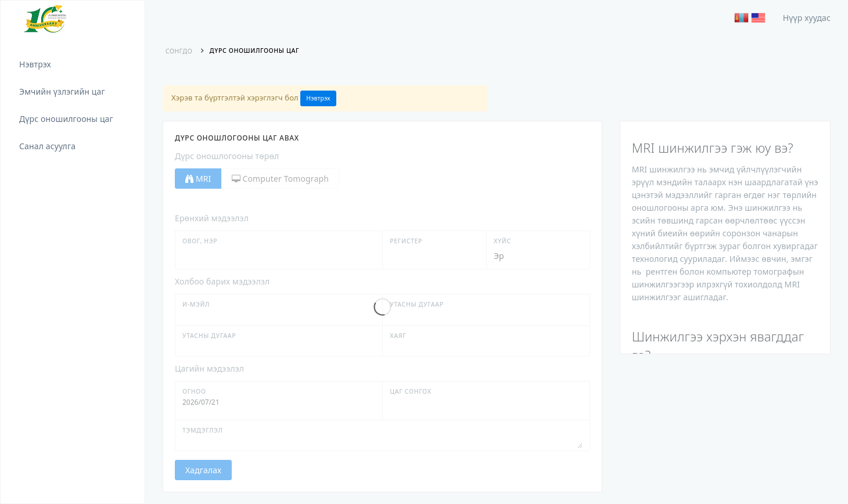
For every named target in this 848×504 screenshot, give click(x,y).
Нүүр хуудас (807, 18)
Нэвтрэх (318, 98)
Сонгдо (179, 51)
